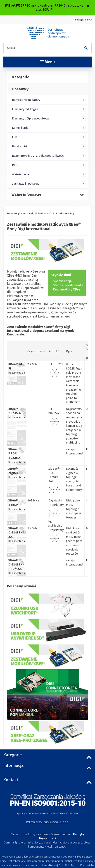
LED (15, 137)
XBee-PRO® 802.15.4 (15, 454)
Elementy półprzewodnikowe (31, 118)
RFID (15, 165)
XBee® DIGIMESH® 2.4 (16, 533)
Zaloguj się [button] (83, 20)
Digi (72, 214)
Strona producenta (68, 285)
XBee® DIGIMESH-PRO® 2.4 (16, 565)
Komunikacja (20, 128)
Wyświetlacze (21, 174)
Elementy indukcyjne (25, 109)
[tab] (47, 77)
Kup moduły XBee (67, 289)
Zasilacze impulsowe (26, 184)
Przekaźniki (19, 146)
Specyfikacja (62, 281)
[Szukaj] (86, 48)
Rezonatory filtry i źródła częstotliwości (38, 156)
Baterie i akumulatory (26, 100)
